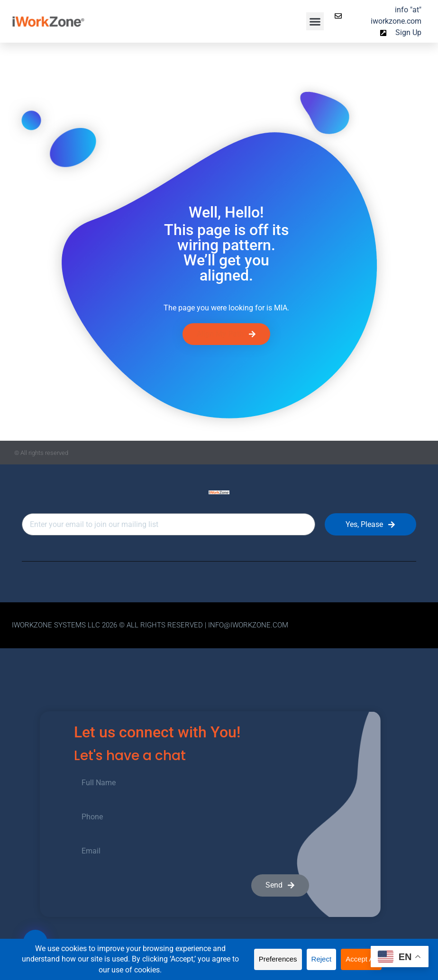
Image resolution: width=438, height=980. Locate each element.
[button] (315, 21)
